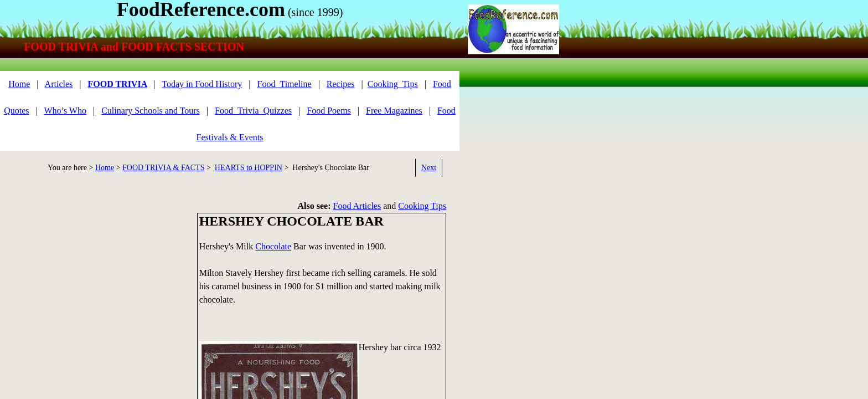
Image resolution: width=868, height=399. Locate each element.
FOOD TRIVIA (117, 84)
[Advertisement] (94, 290)
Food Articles (357, 206)
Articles (59, 84)
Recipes (341, 84)
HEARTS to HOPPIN (249, 168)
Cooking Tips (422, 206)
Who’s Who (65, 111)
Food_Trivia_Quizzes (253, 111)
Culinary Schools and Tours (151, 111)
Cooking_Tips (393, 84)
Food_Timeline (285, 84)
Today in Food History (202, 84)
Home (19, 84)
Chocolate (273, 246)
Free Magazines (394, 111)
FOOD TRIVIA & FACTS (163, 168)
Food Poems (329, 111)
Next (429, 168)
